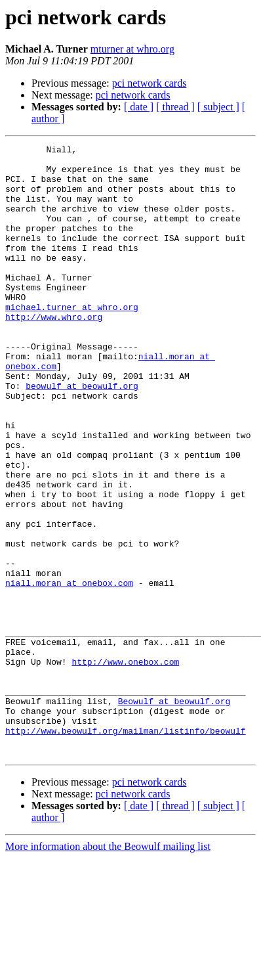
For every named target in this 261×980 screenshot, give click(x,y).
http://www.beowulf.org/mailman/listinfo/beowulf (126, 849)
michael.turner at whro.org (72, 340)
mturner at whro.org (132, 49)
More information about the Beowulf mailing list (108, 969)
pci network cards (150, 83)
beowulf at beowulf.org (82, 435)
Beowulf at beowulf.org (174, 813)
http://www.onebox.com (125, 766)
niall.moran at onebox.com (69, 671)
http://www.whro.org (54, 352)
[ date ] (139, 107)
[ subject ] (218, 107)
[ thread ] (175, 107)
